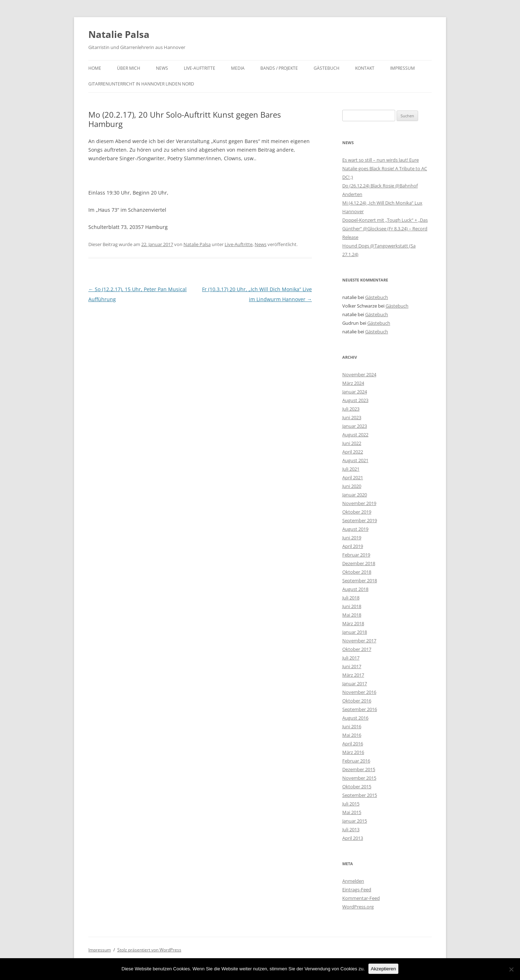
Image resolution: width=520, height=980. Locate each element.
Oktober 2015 (357, 787)
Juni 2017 (352, 666)
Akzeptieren (383, 969)
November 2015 (359, 778)
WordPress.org (358, 907)
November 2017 (359, 641)
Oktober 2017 (357, 649)
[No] (511, 969)
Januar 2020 (355, 495)
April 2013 (353, 838)
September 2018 (360, 580)
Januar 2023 (355, 426)
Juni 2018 (352, 606)
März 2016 (353, 752)
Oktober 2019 (357, 512)
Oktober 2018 (357, 572)
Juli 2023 (351, 409)
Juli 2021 (351, 469)
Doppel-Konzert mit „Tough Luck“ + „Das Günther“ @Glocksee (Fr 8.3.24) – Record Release (385, 229)
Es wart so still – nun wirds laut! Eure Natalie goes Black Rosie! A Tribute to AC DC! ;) (385, 168)
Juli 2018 (351, 598)
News (162, 68)
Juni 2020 (352, 486)
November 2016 (359, 692)
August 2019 (355, 529)
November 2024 (359, 374)
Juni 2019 (352, 538)
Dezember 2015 (359, 769)
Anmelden (353, 881)
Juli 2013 (351, 829)
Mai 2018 (352, 615)
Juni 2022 (352, 443)
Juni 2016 (352, 726)
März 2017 (353, 675)
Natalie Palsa (119, 34)
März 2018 (353, 623)
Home (95, 68)
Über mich (129, 68)
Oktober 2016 (357, 701)
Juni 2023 (352, 417)
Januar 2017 (355, 683)
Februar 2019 (356, 555)
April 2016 (353, 744)
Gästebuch (327, 68)
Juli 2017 (351, 658)
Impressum (403, 68)
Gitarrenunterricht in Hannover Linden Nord (141, 84)
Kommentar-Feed (361, 898)
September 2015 (360, 795)
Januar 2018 (355, 632)
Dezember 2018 (359, 563)
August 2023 (355, 400)
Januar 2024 (355, 392)
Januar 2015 (355, 821)
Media (238, 68)
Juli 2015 (351, 804)
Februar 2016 (356, 761)
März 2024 (353, 383)
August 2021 (355, 460)
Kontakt (365, 68)
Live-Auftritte (200, 68)
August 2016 (355, 718)
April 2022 (353, 452)
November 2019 (359, 503)
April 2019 (353, 546)
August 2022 (355, 435)
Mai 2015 (352, 812)
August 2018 (355, 589)
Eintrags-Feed (357, 890)
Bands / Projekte (279, 68)
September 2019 (360, 520)
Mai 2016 (352, 735)
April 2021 (353, 477)
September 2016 (360, 709)
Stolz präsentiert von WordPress (149, 950)
